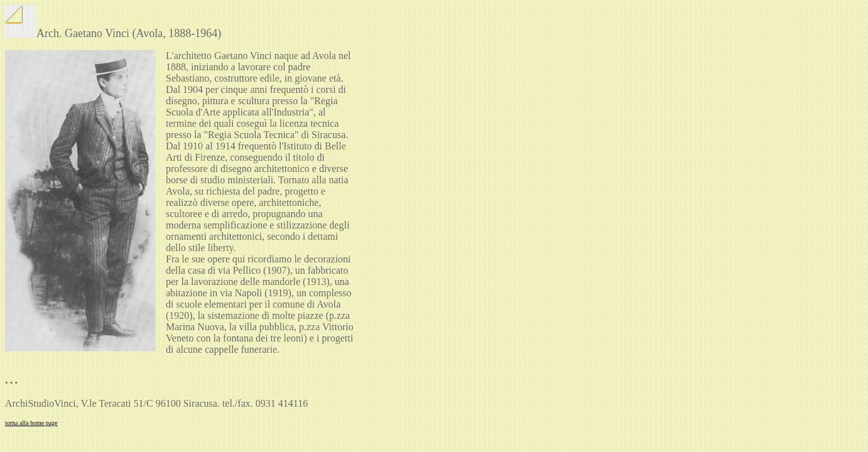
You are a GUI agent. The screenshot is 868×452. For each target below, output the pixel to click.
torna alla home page (31, 423)
